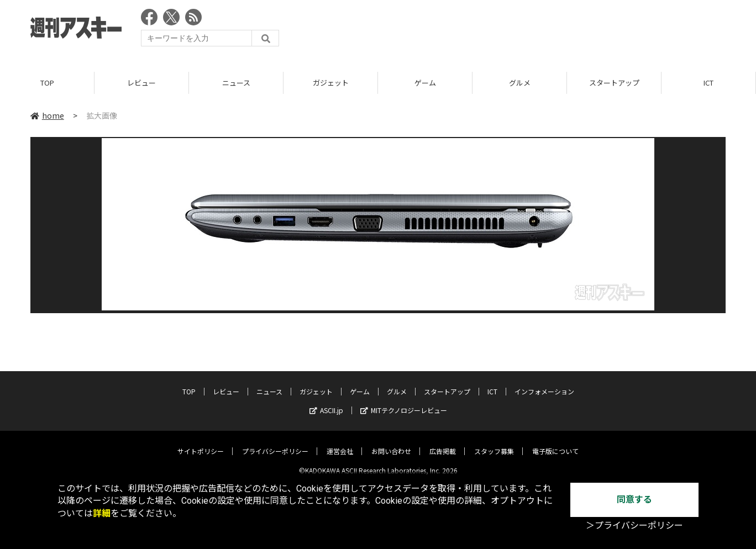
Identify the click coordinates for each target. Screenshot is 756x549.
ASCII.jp (326, 402)
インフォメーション (544, 383)
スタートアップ (614, 83)
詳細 (102, 513)
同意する (634, 500)
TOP (47, 83)
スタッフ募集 (494, 443)
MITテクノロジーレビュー (404, 402)
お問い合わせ (391, 443)
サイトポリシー (201, 443)
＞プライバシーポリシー (634, 526)
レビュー (141, 83)
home (47, 115)
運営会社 (340, 443)
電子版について (555, 443)
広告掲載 (443, 443)
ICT (708, 83)
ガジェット (331, 83)
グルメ (520, 83)
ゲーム (425, 83)
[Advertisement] (524, 30)
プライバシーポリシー (275, 443)
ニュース (236, 83)
